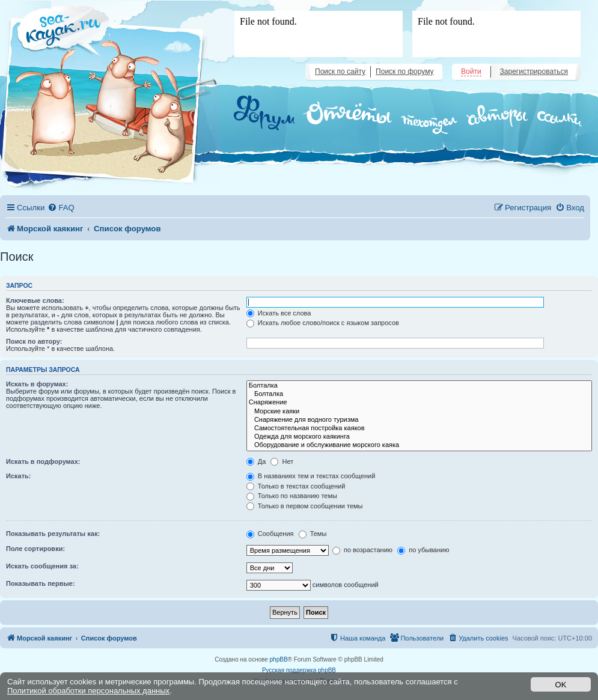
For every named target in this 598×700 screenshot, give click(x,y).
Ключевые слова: (35, 300)
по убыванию (423, 550)
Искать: (18, 476)
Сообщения (270, 534)
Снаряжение (419, 403)
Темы (313, 534)
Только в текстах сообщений (296, 486)
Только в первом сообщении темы (305, 506)
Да (256, 461)
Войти (471, 72)
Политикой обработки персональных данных (88, 691)
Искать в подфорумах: (43, 461)
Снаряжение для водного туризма (419, 420)
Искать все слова (279, 313)
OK (561, 685)
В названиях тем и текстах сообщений (311, 476)
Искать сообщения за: (42, 566)
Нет (282, 461)
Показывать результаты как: (53, 534)
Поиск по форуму (404, 72)
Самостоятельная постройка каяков (419, 428)
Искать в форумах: (37, 384)
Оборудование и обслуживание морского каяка (419, 445)
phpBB (279, 659)
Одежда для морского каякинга (419, 437)
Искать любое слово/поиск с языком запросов (323, 323)
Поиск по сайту (340, 72)
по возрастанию (362, 550)
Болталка (419, 386)
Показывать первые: (41, 583)
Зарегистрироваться (534, 72)
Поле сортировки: (35, 549)
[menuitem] (61, 208)
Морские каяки (419, 412)
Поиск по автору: (34, 341)
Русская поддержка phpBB (299, 670)
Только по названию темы (292, 496)
